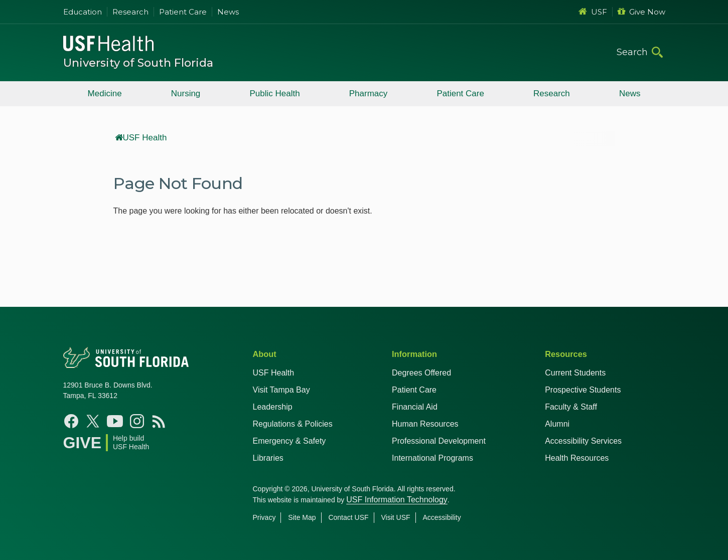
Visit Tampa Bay (281, 390)
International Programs (432, 458)
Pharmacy (369, 94)
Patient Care (183, 12)
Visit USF (395, 517)
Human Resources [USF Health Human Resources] (425, 424)
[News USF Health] (159, 421)
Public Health (274, 94)
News (228, 12)
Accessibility (442, 517)
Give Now (641, 12)
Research (130, 12)
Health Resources (577, 458)
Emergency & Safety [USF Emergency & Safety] (289, 441)
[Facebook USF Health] (71, 421)
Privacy (264, 517)
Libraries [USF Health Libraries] (268, 458)
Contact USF (348, 517)
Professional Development (439, 441)
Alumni (557, 424)
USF (593, 12)
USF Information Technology (397, 500)
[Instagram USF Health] (137, 421)
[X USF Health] (93, 421)
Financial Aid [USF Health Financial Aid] (415, 407)
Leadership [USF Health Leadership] (273, 407)
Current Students (575, 373)
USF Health (141, 138)
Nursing (186, 94)
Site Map (302, 517)
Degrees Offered (421, 373)
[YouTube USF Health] (115, 421)
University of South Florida (138, 63)
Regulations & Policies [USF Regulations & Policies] (293, 424)
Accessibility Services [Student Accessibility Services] (583, 441)
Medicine (105, 94)
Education (83, 12)
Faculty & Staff (571, 407)
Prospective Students (583, 390)
